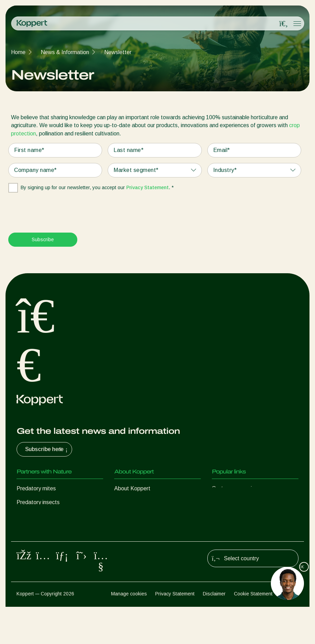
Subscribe (43, 239)
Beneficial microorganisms (48, 544)
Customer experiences (239, 488)
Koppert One (228, 502)
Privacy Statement (147, 187)
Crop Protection (36, 557)
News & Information (65, 52)
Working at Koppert (138, 516)
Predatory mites (36, 488)
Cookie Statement (253, 631)
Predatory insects (38, 502)
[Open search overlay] (284, 24)
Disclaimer (214, 631)
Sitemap (290, 631)
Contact (124, 530)
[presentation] (61, 209)
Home (18, 52)
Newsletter (118, 52)
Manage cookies (129, 631)
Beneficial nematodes (43, 530)
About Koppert (132, 488)
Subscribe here (47, 449)
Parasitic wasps (36, 516)
